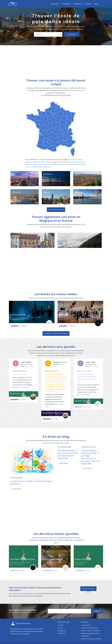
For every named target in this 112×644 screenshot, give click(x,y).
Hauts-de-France (31, 164)
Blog (96, 4)
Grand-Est (81, 162)
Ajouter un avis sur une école (90, 631)
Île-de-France (43, 164)
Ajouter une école (88, 589)
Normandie (53, 164)
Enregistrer (97, 611)
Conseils (88, 4)
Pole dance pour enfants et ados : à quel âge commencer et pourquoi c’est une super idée (90, 457)
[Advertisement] (56, 63)
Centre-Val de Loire (65, 162)
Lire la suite (25, 387)
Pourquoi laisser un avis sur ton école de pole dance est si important (68, 454)
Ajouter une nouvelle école (90, 628)
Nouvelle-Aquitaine (65, 164)
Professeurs (78, 4)
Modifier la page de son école (90, 633)
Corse (75, 162)
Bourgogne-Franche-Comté (40, 162)
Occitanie (76, 164)
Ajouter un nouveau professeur (91, 639)
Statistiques (61, 631)
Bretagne (54, 162)
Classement (66, 4)
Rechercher (55, 4)
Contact (60, 628)
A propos (60, 625)
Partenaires (61, 633)
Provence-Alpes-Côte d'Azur (41, 167)
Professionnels (86, 625)
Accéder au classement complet (56, 333)
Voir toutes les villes (56, 210)
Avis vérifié (29, 366)
